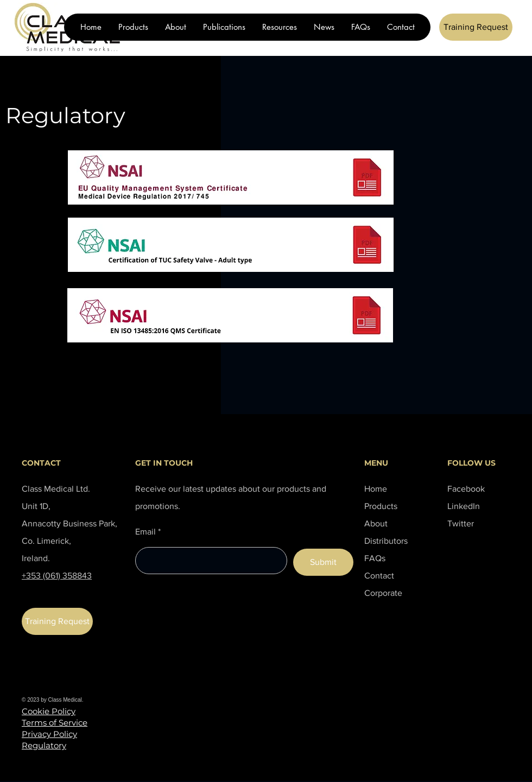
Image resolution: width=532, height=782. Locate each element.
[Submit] (323, 562)
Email (145, 532)
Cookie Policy (49, 711)
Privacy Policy (49, 734)
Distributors (386, 541)
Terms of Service (55, 723)
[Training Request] (476, 27)
